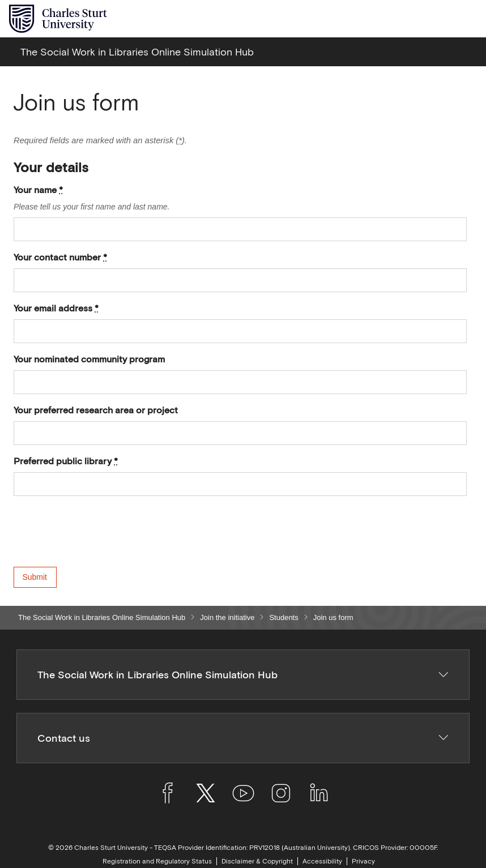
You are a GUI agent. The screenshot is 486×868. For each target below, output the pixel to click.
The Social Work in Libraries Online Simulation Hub (102, 617)
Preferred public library (66, 461)
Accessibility (322, 861)
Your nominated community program (89, 359)
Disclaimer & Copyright (257, 861)
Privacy (363, 861)
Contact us (243, 738)
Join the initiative (227, 617)
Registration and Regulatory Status (157, 861)
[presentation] (100, 545)
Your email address (56, 308)
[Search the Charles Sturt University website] (442, 19)
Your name (38, 190)
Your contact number (60, 257)
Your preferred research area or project (96, 410)
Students (283, 617)
